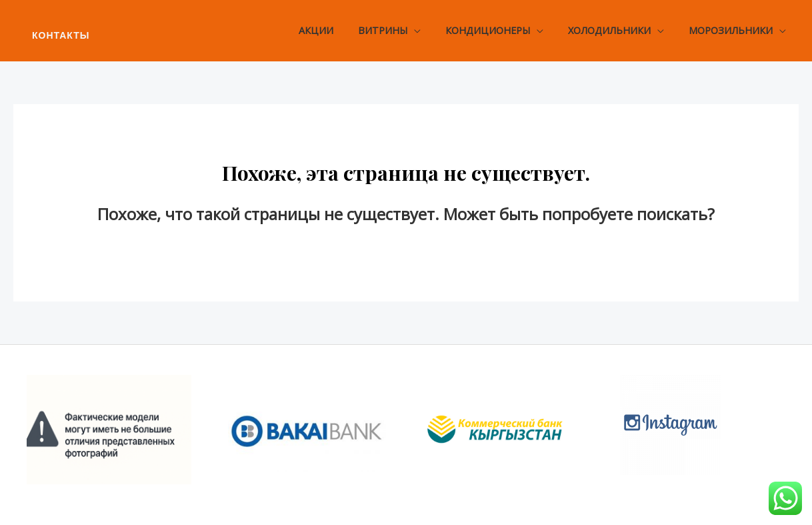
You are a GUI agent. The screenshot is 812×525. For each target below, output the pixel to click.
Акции (341, 30)
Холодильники (618, 30)
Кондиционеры (502, 30)
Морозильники (734, 30)
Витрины (402, 30)
